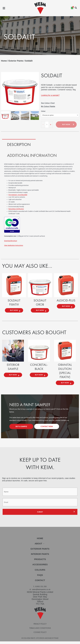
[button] (4, 8)
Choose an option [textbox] (48, 115)
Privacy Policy (40, 626)
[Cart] (72, 8)
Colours (40, 573)
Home (4, 61)
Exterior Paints (16, 61)
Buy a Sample (21, 429)
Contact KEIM (47, 429)
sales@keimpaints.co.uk (41, 592)
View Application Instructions (14, 245)
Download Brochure (11, 241)
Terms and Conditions (40, 630)
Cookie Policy (40, 634)
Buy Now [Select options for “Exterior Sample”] (13, 376)
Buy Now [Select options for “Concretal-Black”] (39, 376)
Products (40, 562)
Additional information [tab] (32, 155)
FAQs (40, 578)
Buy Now (66, 124)
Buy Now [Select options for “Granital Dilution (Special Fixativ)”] (65, 384)
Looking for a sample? (50, 95)
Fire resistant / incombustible (18, 195)
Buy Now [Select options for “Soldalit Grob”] (40, 311)
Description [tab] (19, 144)
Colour (43, 111)
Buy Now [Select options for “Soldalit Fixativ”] (14, 311)
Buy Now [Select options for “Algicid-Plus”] (66, 307)
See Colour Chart (48, 103)
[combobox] (60, 115)
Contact (40, 583)
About (40, 546)
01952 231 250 (41, 589)
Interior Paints (40, 557)
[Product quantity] (47, 125)
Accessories (40, 567)
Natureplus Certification (16, 209)
